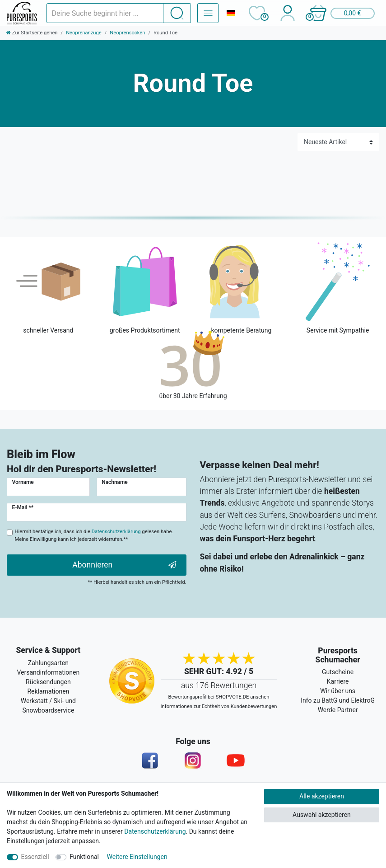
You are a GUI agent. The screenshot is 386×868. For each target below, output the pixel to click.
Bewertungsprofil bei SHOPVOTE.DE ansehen (219, 697)
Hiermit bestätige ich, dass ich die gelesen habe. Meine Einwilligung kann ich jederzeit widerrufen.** (94, 535)
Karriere (338, 681)
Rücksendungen (48, 682)
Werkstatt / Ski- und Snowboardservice (48, 706)
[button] (342, 13)
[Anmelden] (287, 13)
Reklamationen (48, 691)
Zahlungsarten (48, 663)
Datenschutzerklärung (155, 831)
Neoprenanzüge (84, 33)
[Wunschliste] (257, 13)
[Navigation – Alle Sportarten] (208, 13)
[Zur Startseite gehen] (32, 33)
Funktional (84, 857)
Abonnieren (124, 565)
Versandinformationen (49, 672)
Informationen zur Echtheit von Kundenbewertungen (219, 706)
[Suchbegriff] (105, 13)
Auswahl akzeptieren (322, 815)
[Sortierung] (338, 142)
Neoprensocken (127, 33)
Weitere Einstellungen (137, 857)
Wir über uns (338, 691)
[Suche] (177, 13)
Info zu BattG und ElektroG (338, 700)
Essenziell (35, 857)
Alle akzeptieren (322, 796)
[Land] (231, 13)
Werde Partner (338, 710)
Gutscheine (338, 672)
